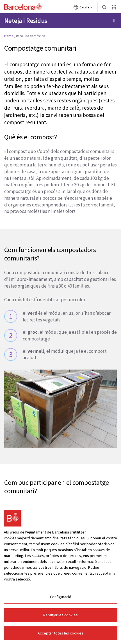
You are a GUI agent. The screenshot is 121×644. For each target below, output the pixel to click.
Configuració (61, 597)
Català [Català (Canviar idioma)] (83, 8)
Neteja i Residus (26, 21)
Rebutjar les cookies (60, 615)
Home (9, 36)
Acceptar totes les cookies (60, 633)
